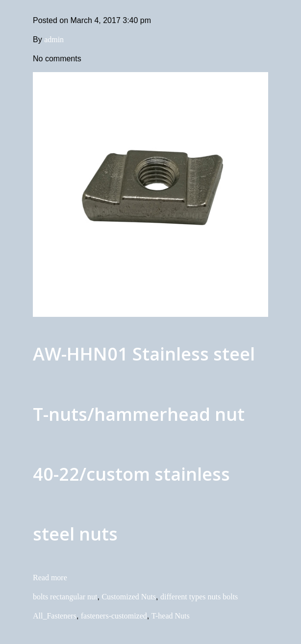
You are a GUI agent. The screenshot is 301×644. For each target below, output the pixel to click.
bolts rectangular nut (65, 597)
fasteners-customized (114, 616)
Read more (50, 578)
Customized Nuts (129, 597)
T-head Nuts (171, 616)
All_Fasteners (55, 616)
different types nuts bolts (199, 597)
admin (54, 39)
